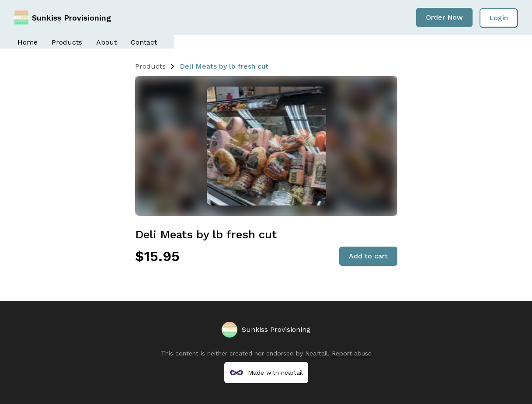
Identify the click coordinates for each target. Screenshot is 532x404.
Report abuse (352, 353)
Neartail (316, 353)
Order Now (444, 17)
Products (67, 42)
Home (28, 42)
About (106, 42)
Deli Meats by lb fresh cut (224, 66)
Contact (144, 42)
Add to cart (368, 256)
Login (499, 18)
